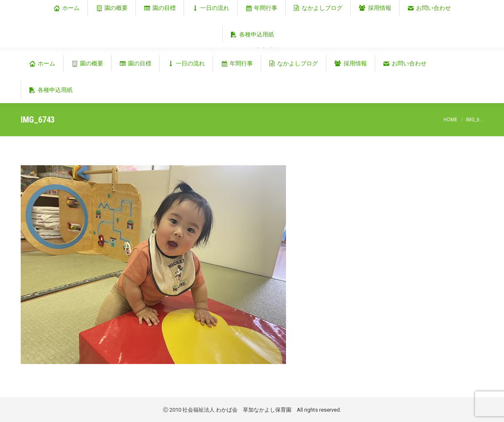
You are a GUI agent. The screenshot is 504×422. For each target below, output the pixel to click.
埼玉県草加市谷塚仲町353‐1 (448, 7)
